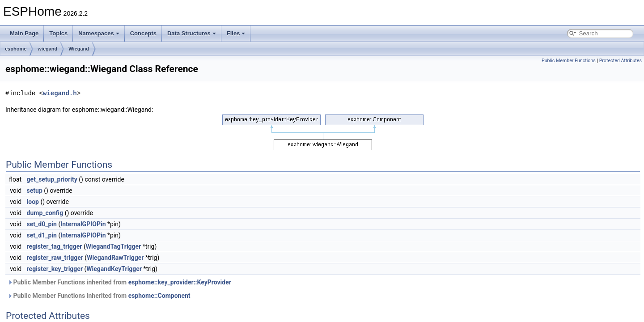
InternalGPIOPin (83, 224)
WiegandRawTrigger (115, 258)
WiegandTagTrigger (114, 246)
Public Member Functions (569, 61)
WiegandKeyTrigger (114, 269)
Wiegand (79, 49)
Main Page (24, 33)
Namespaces (99, 33)
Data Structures (192, 33)
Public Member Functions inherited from (119, 282)
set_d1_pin (42, 235)
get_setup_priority (52, 179)
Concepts (143, 33)
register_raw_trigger (55, 258)
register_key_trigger (55, 269)
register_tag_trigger (55, 246)
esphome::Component (159, 296)
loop (33, 202)
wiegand (47, 49)
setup (35, 191)
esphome (16, 49)
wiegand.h (60, 93)
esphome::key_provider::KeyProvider (180, 282)
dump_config (45, 213)
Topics (58, 33)
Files (236, 33)
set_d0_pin (42, 224)
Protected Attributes (621, 61)
